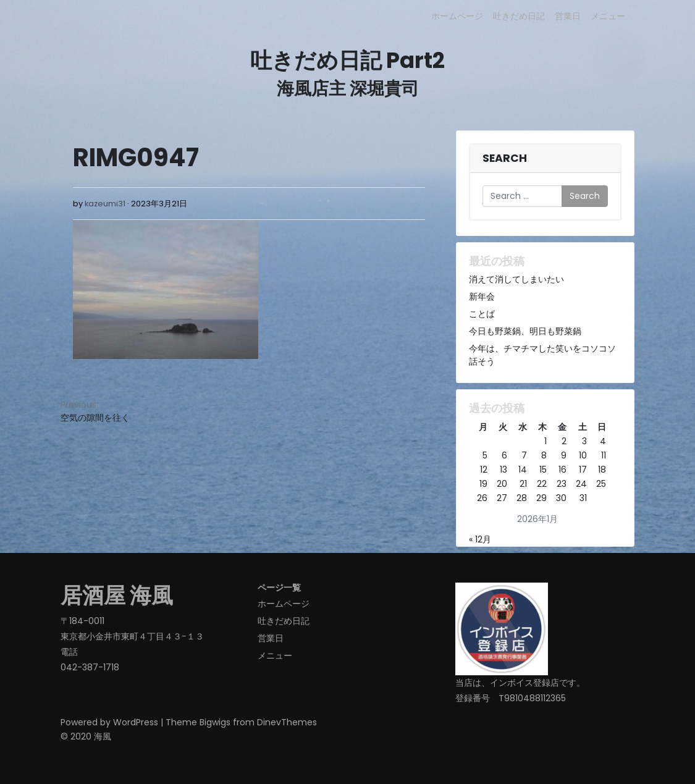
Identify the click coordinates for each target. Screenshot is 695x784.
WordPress (136, 722)
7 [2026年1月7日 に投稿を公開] (524, 455)
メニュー (608, 16)
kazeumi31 (105, 204)
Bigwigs (215, 722)
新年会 (482, 297)
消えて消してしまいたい (516, 279)
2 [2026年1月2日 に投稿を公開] (564, 441)
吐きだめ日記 (519, 16)
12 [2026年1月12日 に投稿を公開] (484, 470)
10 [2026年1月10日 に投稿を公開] (583, 455)
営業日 (568, 16)
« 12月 (480, 539)
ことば (482, 314)
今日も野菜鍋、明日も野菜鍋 (525, 331)
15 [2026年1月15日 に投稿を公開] (543, 470)
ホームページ (457, 16)
